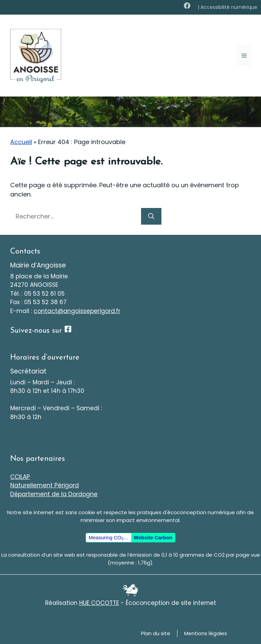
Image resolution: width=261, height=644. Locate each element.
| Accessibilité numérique (228, 7)
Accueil (21, 142)
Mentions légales (206, 633)
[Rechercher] (151, 216)
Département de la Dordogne (54, 494)
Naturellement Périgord (45, 485)
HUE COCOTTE (99, 603)
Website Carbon (153, 537)
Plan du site (156, 633)
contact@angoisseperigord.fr (77, 311)
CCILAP (20, 477)
